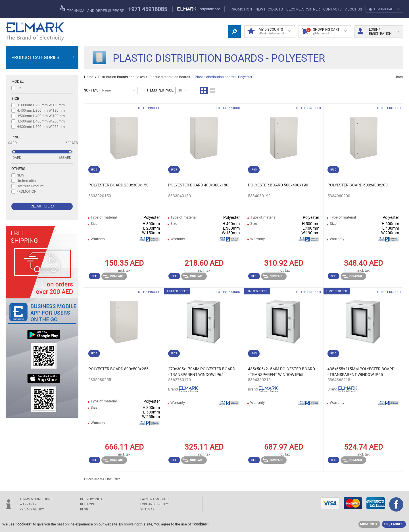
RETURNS (87, 504)
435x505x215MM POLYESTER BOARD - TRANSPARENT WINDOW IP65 (281, 372)
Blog (84, 509)
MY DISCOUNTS (269, 32)
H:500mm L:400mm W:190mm (41, 116)
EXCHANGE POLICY (154, 504)
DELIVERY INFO (91, 499)
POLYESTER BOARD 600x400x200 (358, 185)
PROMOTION (241, 9)
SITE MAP (147, 509)
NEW (20, 175)
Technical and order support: (92, 9)
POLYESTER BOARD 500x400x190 (278, 185)
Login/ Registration (378, 32)
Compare (113, 276)
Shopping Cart (324, 32)
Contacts (332, 9)
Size (15, 98)
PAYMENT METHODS (155, 499)
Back (400, 77)
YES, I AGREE (393, 524)
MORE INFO (369, 524)
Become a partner (303, 9)
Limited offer (27, 180)
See (94, 276)
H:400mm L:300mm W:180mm (41, 110)
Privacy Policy (32, 509)
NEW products (269, 9)
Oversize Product (30, 186)
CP (19, 88)
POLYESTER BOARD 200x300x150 (118, 185)
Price (16, 137)
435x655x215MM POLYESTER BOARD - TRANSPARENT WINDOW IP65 (361, 372)
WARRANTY (28, 504)
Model (17, 81)
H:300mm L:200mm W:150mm (41, 105)
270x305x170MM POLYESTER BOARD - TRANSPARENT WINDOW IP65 (202, 372)
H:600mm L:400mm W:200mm (41, 121)
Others (18, 169)
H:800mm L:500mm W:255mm (41, 126)
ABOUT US (354, 9)
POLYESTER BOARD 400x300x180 (198, 185)
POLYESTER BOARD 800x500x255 (118, 369)
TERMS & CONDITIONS (36, 499)
